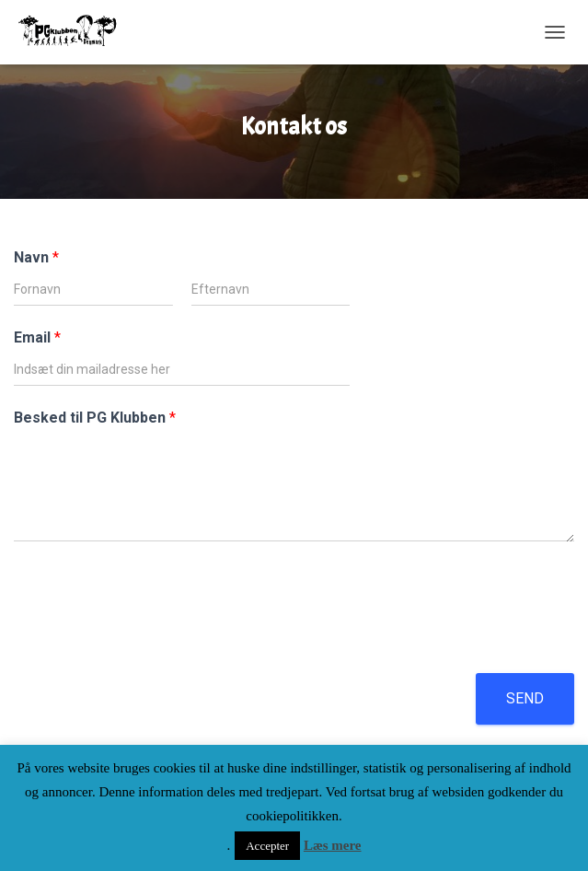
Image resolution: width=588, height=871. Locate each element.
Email (37, 337)
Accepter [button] (267, 846)
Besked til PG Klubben (95, 418)
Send (525, 698)
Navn (36, 257)
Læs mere (333, 845)
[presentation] (154, 643)
